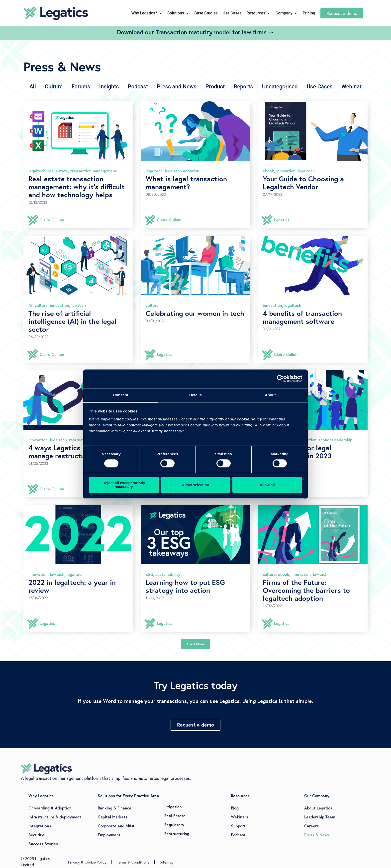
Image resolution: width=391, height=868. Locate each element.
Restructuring (177, 834)
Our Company (317, 796)
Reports (243, 87)
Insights (109, 87)
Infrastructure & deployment (55, 817)
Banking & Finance (115, 808)
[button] (196, 644)
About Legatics (318, 808)
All (33, 87)
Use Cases (320, 87)
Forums (81, 87)
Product (215, 87)
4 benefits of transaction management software (302, 317)
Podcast (138, 87)
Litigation (173, 807)
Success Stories (43, 844)
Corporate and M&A (116, 826)
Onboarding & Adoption (50, 808)
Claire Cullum (52, 220)
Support (238, 826)
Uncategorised (280, 87)
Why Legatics (41, 796)
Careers (311, 826)
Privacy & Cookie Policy (87, 862)
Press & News (317, 835)
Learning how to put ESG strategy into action (185, 586)
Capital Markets (113, 817)
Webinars (240, 817)
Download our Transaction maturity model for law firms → (196, 32)
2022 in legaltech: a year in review (72, 586)
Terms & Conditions (133, 862)
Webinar (351, 87)
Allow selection (195, 485)
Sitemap (167, 862)
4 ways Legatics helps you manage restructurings (71, 452)
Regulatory (174, 825)
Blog (235, 808)
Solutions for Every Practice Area (128, 796)
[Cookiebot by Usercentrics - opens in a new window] (280, 379)
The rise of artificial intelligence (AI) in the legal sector (73, 321)
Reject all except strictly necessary (124, 485)
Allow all (267, 485)
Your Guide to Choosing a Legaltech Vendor (303, 183)
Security (36, 835)
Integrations (40, 826)
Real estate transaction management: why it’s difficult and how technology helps (77, 187)
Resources (240, 796)
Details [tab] (195, 395)
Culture (54, 87)
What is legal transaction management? (186, 183)
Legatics (282, 220)
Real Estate (175, 816)
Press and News (177, 87)
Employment (109, 835)
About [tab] (270, 395)
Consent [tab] (121, 395)
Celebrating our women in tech (195, 313)
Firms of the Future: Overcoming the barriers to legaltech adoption (306, 590)
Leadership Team (320, 817)
